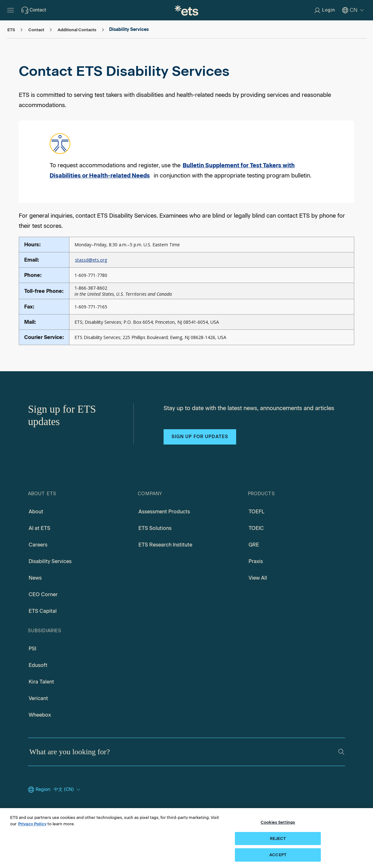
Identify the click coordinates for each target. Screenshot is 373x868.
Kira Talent (41, 682)
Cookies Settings (278, 822)
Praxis (256, 561)
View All (258, 578)
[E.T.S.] (186, 10)
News (35, 578)
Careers (38, 545)
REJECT (278, 839)
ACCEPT (278, 855)
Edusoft (38, 665)
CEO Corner (43, 594)
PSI (32, 649)
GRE (254, 545)
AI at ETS (39, 528)
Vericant (38, 698)
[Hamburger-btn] (11, 10)
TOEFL (257, 512)
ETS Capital (43, 611)
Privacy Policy (32, 824)
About (36, 512)
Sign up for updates (200, 437)
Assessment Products (164, 512)
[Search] (341, 752)
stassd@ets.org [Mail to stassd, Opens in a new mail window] (91, 260)
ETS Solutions (155, 528)
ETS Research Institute (165, 545)
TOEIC (256, 528)
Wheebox (40, 715)
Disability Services (50, 561)
